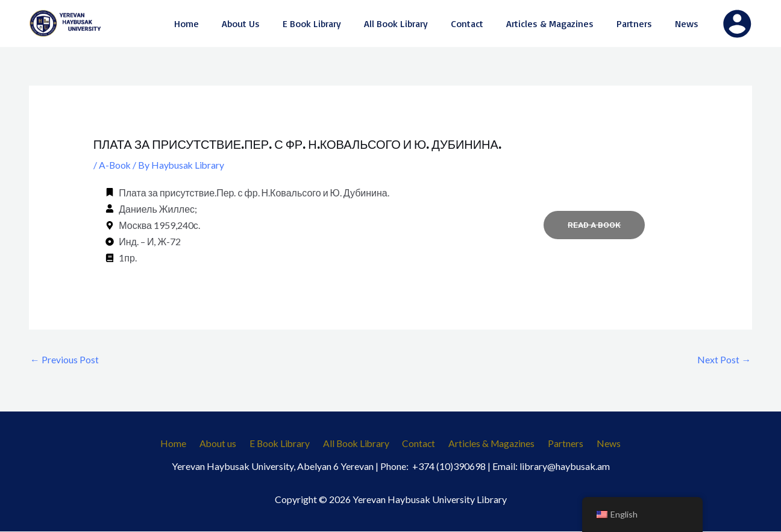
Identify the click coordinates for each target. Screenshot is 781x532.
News (600, 444)
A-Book (115, 165)
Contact (418, 444)
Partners (561, 444)
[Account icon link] (737, 23)
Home (182, 444)
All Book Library (358, 444)
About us (224, 444)
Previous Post (64, 359)
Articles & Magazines (489, 444)
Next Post (724, 359)
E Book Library (283, 444)
